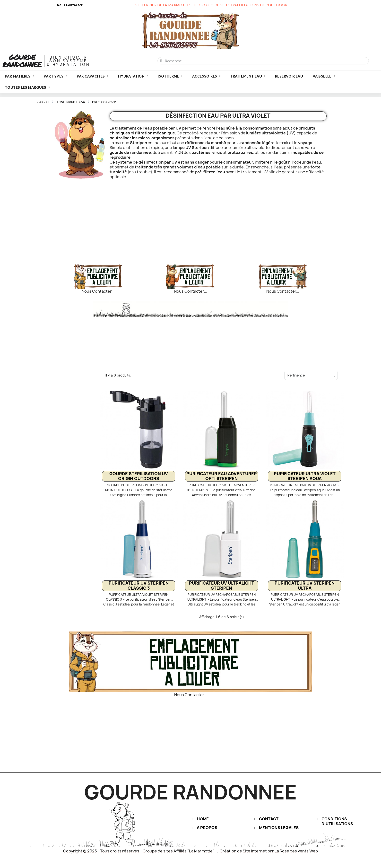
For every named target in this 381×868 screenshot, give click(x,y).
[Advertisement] (190, 218)
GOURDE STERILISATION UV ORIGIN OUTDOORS (139, 476)
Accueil (43, 102)
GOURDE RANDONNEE (22, 61)
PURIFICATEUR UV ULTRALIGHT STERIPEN (222, 585)
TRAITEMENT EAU (248, 76)
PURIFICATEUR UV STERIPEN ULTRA (305, 585)
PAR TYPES (55, 76)
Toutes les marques (27, 88)
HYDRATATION (133, 76)
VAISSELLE (324, 76)
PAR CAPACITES (93, 76)
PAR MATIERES (19, 76)
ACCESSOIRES (206, 76)
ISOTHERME (170, 76)
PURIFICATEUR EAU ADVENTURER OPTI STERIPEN (222, 476)
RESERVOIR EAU (289, 76)
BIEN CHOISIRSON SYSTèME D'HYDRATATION (68, 61)
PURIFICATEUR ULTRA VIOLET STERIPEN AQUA (305, 476)
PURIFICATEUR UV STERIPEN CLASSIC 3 (139, 585)
